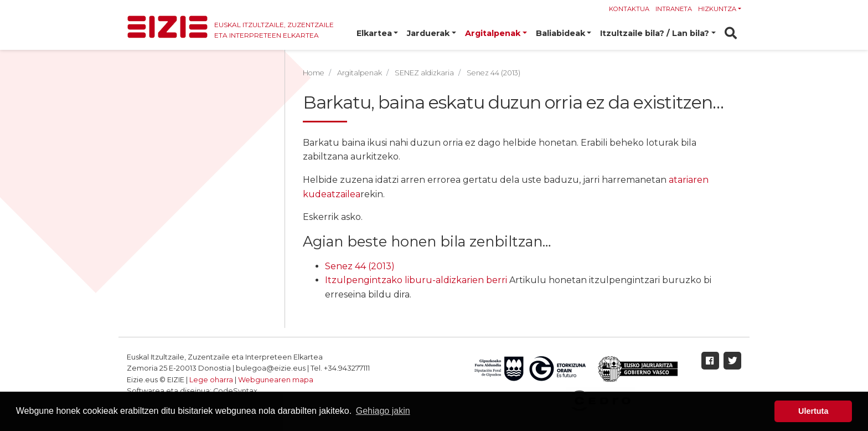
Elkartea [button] (374, 33)
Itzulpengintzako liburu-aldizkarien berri (416, 280)
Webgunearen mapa (276, 380)
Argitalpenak (360, 73)
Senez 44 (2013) (360, 266)
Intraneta (674, 9)
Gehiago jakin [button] (383, 411)
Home (314, 73)
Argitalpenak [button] (493, 33)
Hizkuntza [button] (717, 9)
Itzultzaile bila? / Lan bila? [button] (655, 33)
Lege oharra (211, 380)
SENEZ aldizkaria (424, 73)
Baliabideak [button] (560, 33)
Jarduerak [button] (428, 33)
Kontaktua (629, 9)
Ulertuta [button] (813, 411)
